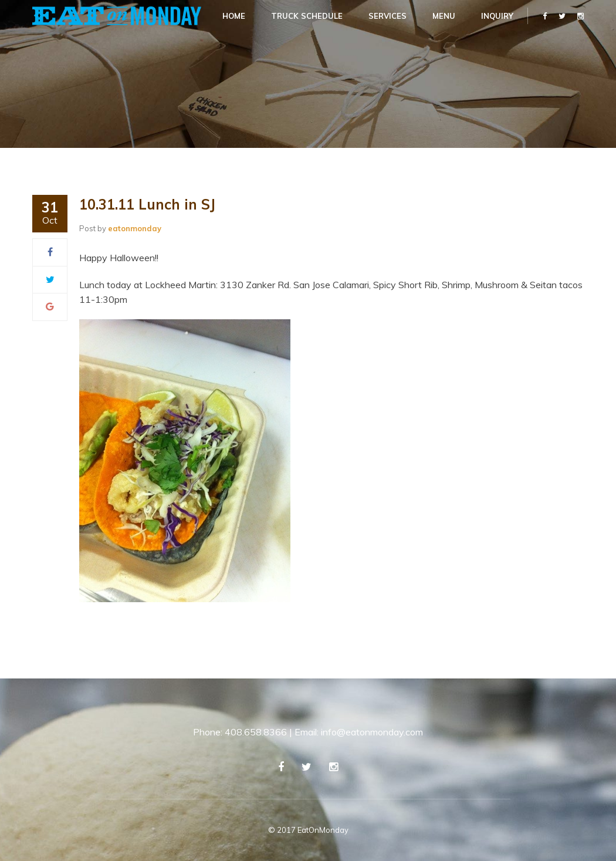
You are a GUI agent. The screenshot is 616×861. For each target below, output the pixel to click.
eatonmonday (135, 228)
